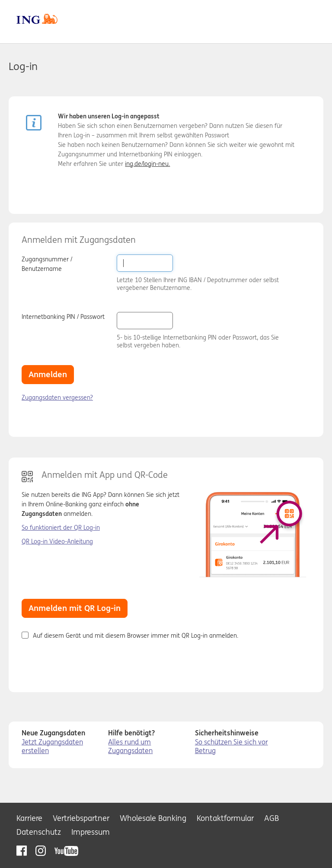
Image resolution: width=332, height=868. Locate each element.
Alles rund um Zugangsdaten (130, 746)
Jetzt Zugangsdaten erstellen (52, 746)
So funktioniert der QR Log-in (61, 528)
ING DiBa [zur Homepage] (37, 19)
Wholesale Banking (153, 818)
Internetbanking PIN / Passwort (63, 317)
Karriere (29, 818)
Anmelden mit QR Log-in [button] (75, 608)
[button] (184, 320)
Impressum (91, 832)
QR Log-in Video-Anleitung (57, 541)
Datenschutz (39, 832)
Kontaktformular (225, 818)
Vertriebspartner (81, 818)
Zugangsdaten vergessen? (57, 397)
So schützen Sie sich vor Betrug (231, 746)
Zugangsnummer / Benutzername (47, 264)
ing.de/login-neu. (147, 164)
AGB (271, 818)
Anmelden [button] (48, 374)
